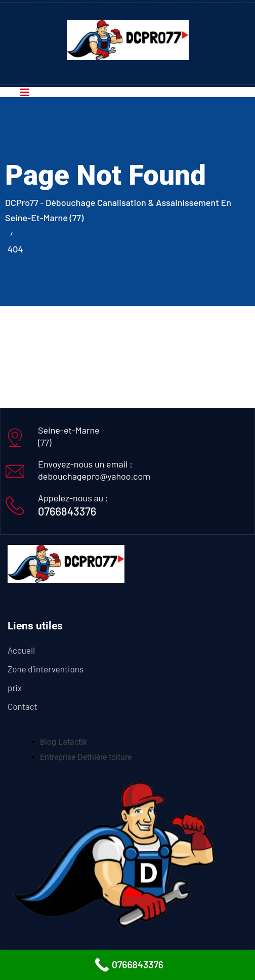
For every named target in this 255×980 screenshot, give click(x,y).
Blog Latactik (63, 742)
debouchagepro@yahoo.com (94, 476)
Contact (23, 706)
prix (15, 688)
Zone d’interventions (46, 669)
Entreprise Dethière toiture (86, 757)
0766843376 (67, 511)
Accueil (21, 650)
